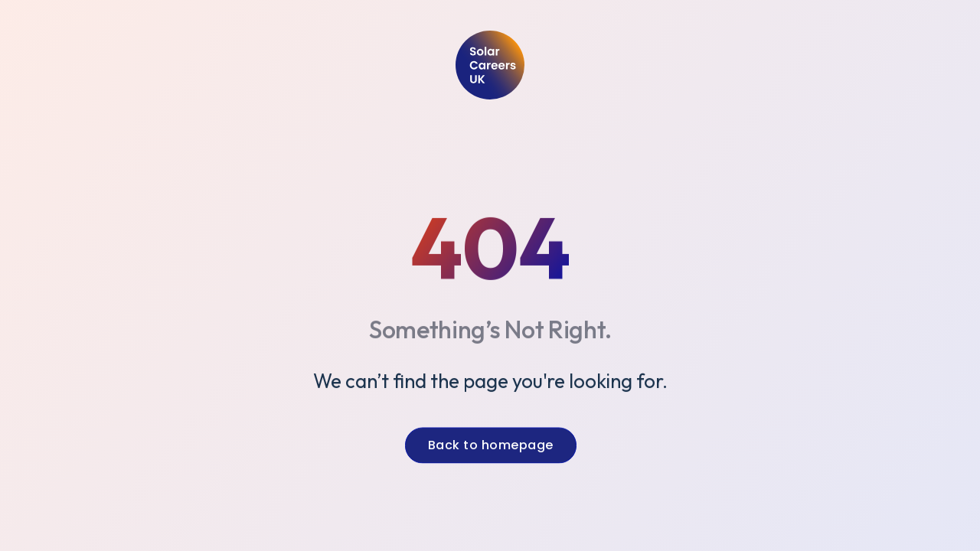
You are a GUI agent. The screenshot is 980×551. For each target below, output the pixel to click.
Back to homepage (490, 447)
